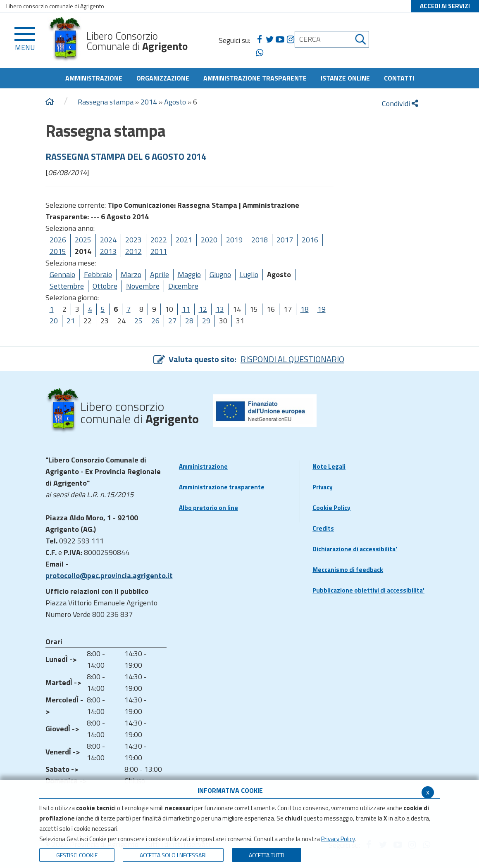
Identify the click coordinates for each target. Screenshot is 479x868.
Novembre (143, 286)
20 (54, 321)
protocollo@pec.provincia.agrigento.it (109, 575)
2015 (58, 251)
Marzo (131, 274)
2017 (285, 240)
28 (189, 321)
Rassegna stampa (106, 102)
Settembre (67, 286)
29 (206, 321)
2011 (159, 251)
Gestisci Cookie (77, 855)
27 (172, 321)
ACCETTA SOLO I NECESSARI (173, 855)
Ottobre (105, 286)
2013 (108, 251)
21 (71, 321)
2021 (184, 240)
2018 (260, 240)
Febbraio (98, 274)
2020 (209, 240)
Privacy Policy (338, 839)
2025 (83, 240)
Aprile (160, 274)
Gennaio (62, 274)
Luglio (249, 274)
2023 (133, 240)
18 (305, 309)
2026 (58, 240)
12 (203, 309)
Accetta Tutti (267, 855)
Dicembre (183, 286)
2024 (108, 240)
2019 (234, 240)
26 (155, 321)
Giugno (220, 274)
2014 (149, 102)
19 (322, 309)
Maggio (189, 274)
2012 (133, 251)
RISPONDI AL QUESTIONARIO (292, 359)
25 (138, 321)
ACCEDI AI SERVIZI (445, 6)
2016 (310, 240)
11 (186, 309)
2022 (159, 240)
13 (220, 309)
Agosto (175, 102)
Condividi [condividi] (400, 103)
